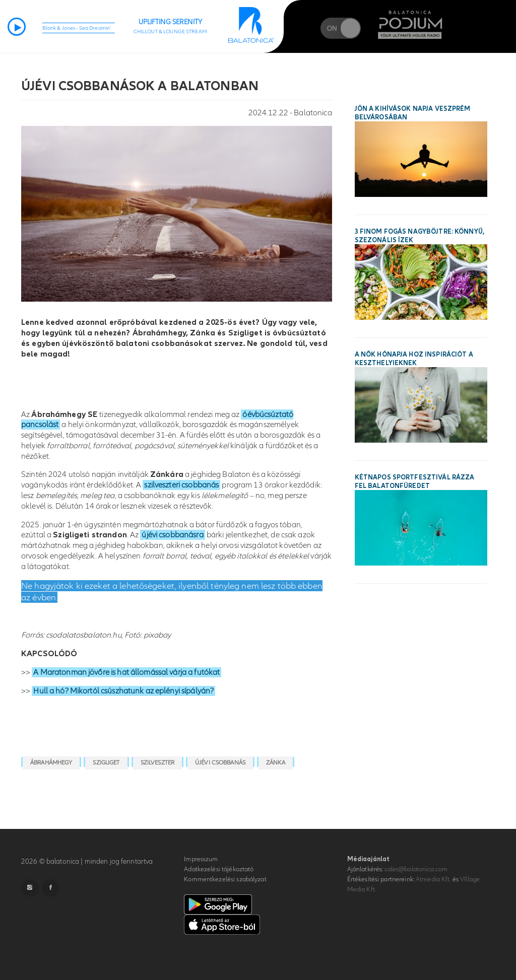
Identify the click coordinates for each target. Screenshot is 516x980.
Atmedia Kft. (433, 879)
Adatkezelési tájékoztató (219, 869)
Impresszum (201, 859)
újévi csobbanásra (172, 535)
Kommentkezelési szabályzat (225, 879)
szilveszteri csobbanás (181, 485)
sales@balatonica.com (416, 869)
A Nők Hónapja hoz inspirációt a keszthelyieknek (414, 359)
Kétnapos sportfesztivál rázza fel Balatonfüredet (415, 482)
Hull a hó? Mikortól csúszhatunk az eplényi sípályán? (123, 691)
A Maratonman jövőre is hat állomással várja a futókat (126, 672)
